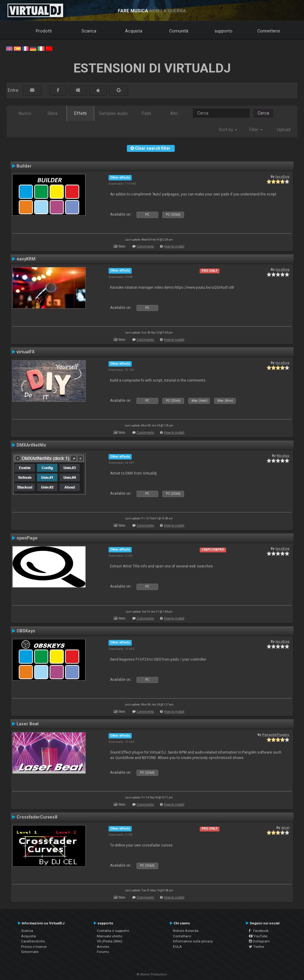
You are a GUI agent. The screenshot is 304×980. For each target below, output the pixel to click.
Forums (103, 952)
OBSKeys (26, 631)
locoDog (282, 177)
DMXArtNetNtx (31, 445)
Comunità (179, 31)
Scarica (89, 31)
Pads (146, 113)
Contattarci (182, 936)
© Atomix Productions (152, 974)
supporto (224, 31)
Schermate (30, 952)
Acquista (134, 31)
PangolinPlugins (276, 735)
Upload (284, 130)
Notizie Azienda (186, 931)
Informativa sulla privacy (193, 941)
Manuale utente (109, 936)
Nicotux (283, 456)
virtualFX (26, 352)
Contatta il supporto (113, 931)
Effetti (80, 113)
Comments (145, 246)
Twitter (257, 947)
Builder (24, 166)
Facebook (259, 931)
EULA (177, 947)
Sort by (228, 130)
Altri (174, 113)
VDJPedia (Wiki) (110, 941)
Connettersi (269, 31)
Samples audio (113, 113)
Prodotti (44, 31)
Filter (256, 130)
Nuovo (25, 113)
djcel (285, 828)
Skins (53, 113)
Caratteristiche (33, 941)
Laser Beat (28, 724)
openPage (27, 538)
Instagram (259, 941)
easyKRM (26, 259)
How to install (174, 246)
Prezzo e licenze (34, 947)
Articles (103, 947)
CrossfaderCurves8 (37, 817)
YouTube (258, 936)
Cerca (263, 113)
